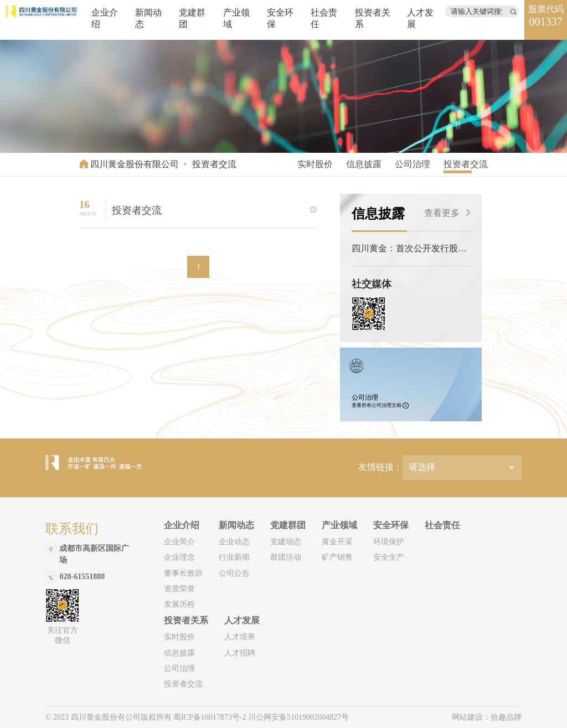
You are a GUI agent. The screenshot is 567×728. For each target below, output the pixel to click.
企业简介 (179, 542)
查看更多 (447, 213)
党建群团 (288, 525)
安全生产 (389, 557)
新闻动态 (236, 525)
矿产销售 (337, 557)
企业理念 (179, 557)
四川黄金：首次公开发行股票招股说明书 (409, 249)
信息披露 (364, 164)
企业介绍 (182, 525)
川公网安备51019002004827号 (298, 717)
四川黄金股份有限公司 (135, 164)
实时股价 (315, 164)
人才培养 (240, 637)
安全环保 (391, 525)
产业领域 (339, 525)
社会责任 (442, 525)
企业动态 (234, 542)
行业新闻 (234, 557)
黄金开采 (337, 542)
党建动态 (286, 542)
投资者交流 (214, 164)
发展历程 (179, 604)
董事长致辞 (183, 573)
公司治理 (413, 164)
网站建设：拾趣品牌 (487, 717)
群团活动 (286, 557)
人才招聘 (240, 653)
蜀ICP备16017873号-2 (211, 717)
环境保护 (389, 542)
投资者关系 (186, 620)
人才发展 (242, 620)
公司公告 (234, 573)
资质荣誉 (179, 589)
